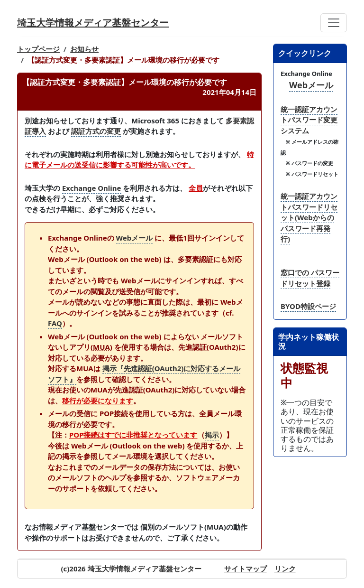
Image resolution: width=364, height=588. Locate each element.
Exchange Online (92, 188)
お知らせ (84, 49)
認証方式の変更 (96, 131)
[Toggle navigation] (334, 23)
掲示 (212, 435)
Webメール (135, 238)
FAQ (55, 323)
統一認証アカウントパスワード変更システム (309, 120)
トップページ (38, 49)
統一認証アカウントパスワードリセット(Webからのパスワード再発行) (309, 217)
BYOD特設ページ (308, 306)
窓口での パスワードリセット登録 (310, 278)
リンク (285, 569)
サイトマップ (246, 569)
